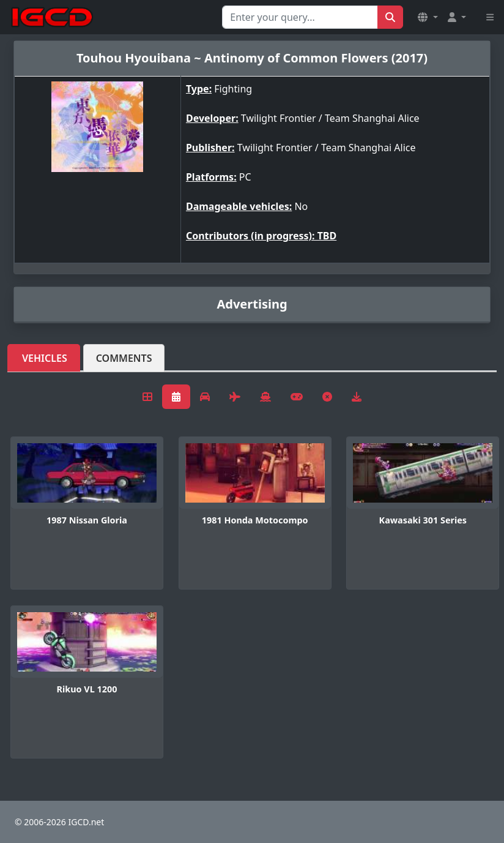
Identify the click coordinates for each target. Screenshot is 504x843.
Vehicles (45, 358)
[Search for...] (300, 17)
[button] (428, 17)
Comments (124, 358)
